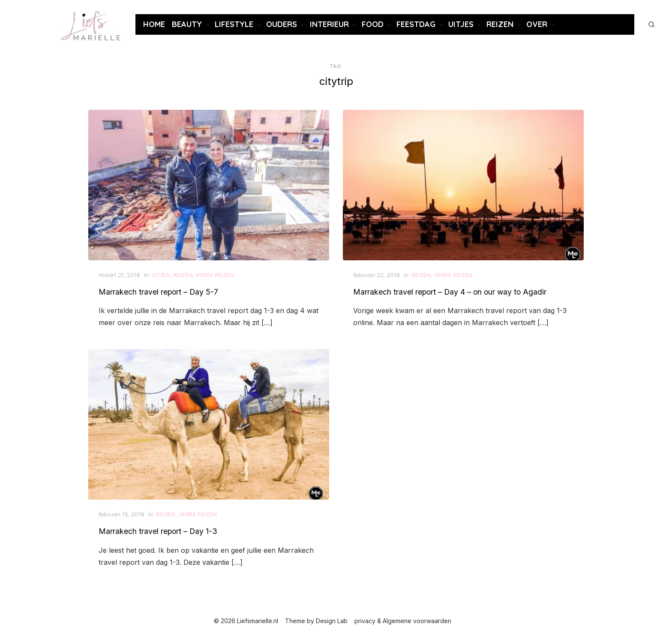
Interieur (329, 24)
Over (537, 24)
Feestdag (416, 24)
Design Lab (332, 621)
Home (154, 24)
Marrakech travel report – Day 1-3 (158, 531)
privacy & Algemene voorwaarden (403, 621)
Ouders (282, 24)
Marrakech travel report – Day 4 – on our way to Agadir (450, 292)
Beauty (187, 24)
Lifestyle (234, 24)
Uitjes (461, 24)
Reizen (500, 24)
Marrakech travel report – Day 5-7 (158, 292)
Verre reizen (215, 275)
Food (373, 24)
